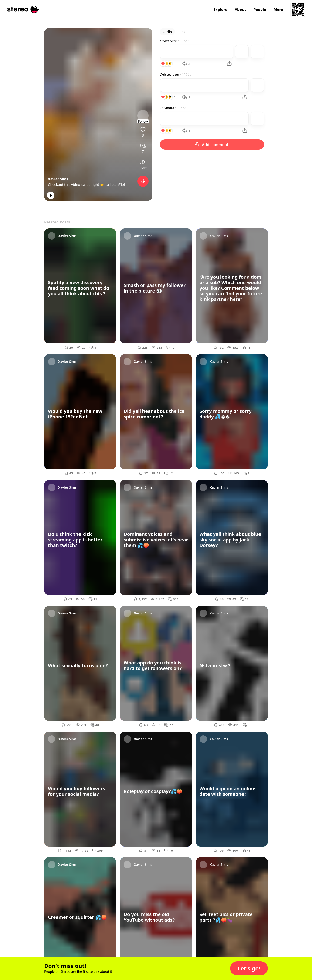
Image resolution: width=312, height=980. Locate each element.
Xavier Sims (58, 179)
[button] (249, 968)
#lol (122, 184)
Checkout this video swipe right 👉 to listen (83, 184)
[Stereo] (23, 9)
